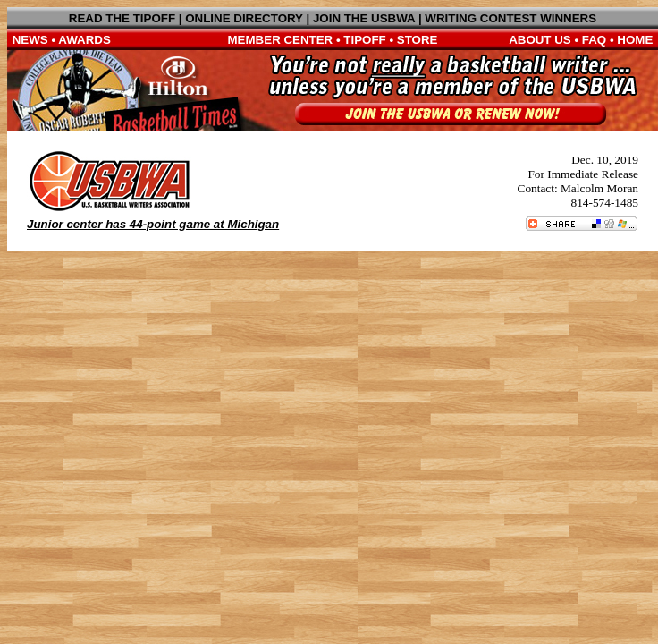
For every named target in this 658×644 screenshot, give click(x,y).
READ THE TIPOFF (122, 18)
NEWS (30, 40)
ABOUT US (540, 40)
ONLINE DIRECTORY (244, 18)
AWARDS (84, 40)
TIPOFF (364, 40)
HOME (635, 40)
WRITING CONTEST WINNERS (510, 18)
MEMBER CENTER (281, 40)
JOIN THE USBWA (364, 18)
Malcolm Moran (599, 188)
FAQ (594, 40)
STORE (418, 40)
